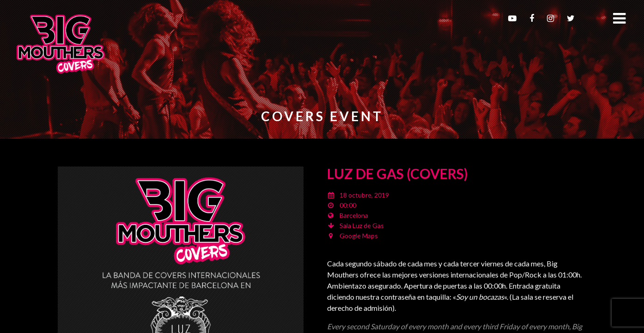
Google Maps (359, 236)
